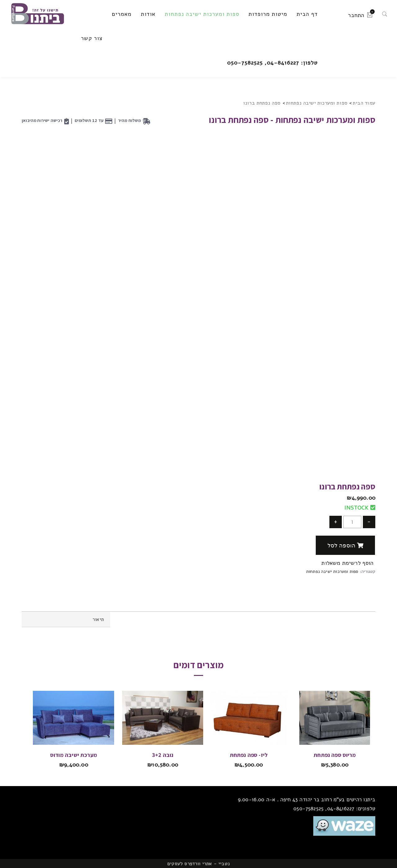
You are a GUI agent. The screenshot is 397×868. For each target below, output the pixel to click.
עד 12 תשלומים (89, 120)
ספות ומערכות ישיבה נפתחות (317, 103)
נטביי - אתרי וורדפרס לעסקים (198, 864)
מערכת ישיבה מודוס (74, 755)
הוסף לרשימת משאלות (348, 563)
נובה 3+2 (163, 755)
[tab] (66, 619)
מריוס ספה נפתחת (335, 755)
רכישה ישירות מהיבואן (42, 120)
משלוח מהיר (130, 120)
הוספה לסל (345, 545)
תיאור (98, 619)
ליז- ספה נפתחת (249, 755)
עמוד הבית (364, 103)
